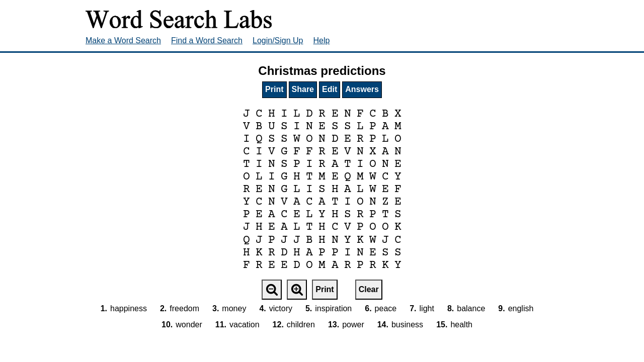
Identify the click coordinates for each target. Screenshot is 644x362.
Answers (362, 89)
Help (322, 40)
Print (274, 89)
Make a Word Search (123, 40)
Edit (330, 89)
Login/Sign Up (278, 40)
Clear (369, 289)
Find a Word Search (207, 40)
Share (303, 89)
